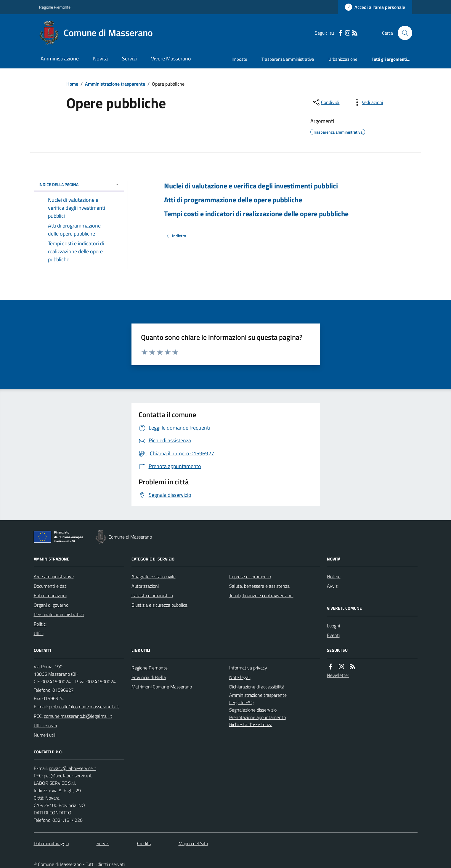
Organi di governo (51, 605)
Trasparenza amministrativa (288, 59)
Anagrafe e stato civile (154, 576)
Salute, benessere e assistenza (259, 586)
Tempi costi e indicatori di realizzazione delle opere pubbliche (256, 214)
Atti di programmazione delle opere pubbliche (233, 200)
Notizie (334, 576)
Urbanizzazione (343, 59)
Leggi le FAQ (241, 702)
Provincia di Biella (149, 677)
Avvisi (333, 586)
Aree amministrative (54, 576)
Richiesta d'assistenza (251, 724)
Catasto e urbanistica (152, 595)
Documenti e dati (50, 586)
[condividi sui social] (325, 102)
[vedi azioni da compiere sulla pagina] (368, 102)
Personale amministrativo (59, 614)
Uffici (39, 633)
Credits (144, 843)
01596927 (63, 690)
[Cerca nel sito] (402, 33)
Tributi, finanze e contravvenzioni (261, 595)
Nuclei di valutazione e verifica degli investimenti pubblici (251, 186)
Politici (40, 624)
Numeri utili (45, 735)
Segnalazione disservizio (253, 710)
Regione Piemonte (55, 7)
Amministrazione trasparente (115, 84)
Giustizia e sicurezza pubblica (159, 605)
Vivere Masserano (171, 59)
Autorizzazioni (145, 586)
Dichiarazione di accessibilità (257, 687)
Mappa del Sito (193, 843)
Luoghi (333, 626)
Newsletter (338, 675)
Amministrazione (60, 59)
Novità (100, 59)
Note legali (240, 677)
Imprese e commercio (250, 576)
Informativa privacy (248, 668)
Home (72, 84)
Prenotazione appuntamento (257, 717)
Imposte (239, 59)
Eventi (333, 635)
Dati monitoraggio (51, 843)
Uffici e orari (45, 726)
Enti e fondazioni (50, 595)
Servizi (129, 59)
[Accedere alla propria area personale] (375, 7)
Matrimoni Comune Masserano (162, 687)
